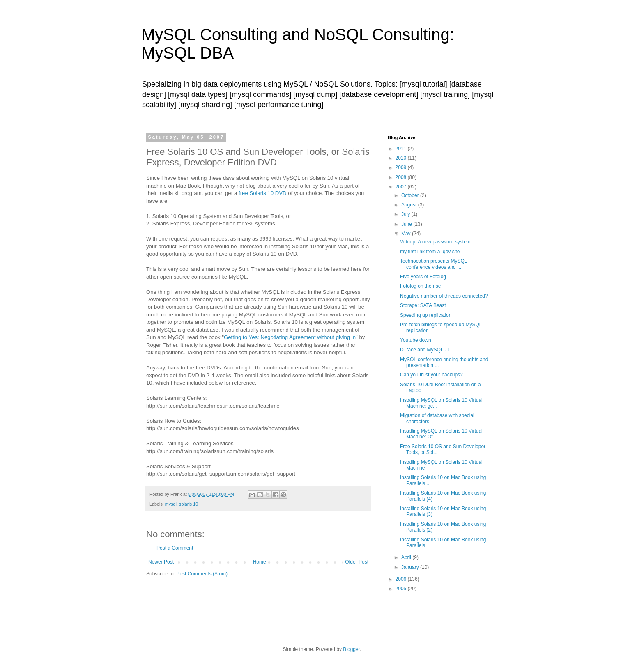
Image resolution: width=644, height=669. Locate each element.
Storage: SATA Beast (423, 305)
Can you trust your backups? (431, 375)
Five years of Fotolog (423, 277)
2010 (402, 158)
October (411, 195)
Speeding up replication (426, 315)
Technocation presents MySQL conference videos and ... (434, 264)
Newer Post (161, 562)
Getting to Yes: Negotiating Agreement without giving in (290, 337)
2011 (402, 149)
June (407, 224)
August (410, 205)
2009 (402, 167)
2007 (402, 187)
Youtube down (416, 340)
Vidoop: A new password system (435, 242)
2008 (402, 177)
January (411, 567)
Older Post (357, 562)
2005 (402, 589)
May (407, 234)
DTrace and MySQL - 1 (425, 350)
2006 (402, 579)
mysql (171, 504)
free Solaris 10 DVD (263, 193)
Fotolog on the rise (420, 286)
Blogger (351, 649)
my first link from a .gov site (430, 252)
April (407, 557)
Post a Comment (175, 548)
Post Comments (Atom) (202, 574)
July (406, 214)
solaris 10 (189, 504)
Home (260, 562)
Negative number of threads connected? (444, 296)
